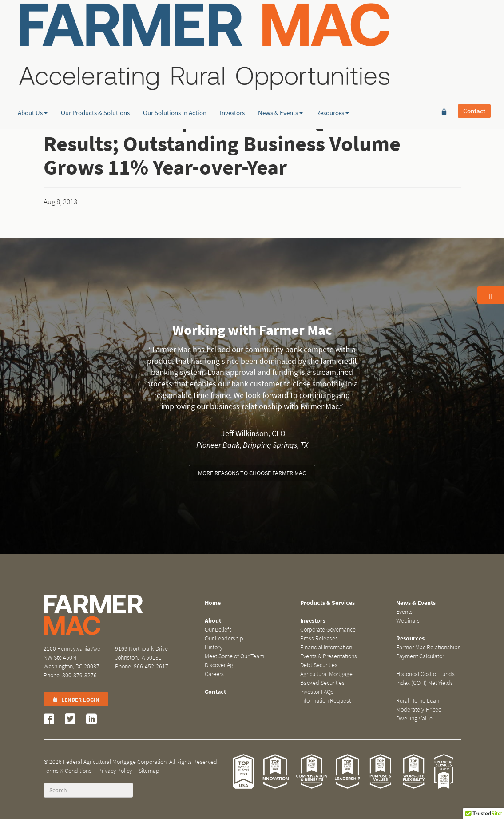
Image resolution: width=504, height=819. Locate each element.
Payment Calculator (420, 656)
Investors (232, 69)
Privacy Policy (115, 771)
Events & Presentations (329, 656)
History (214, 647)
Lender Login (76, 700)
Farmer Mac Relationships (428, 647)
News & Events (280, 69)
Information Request (325, 701)
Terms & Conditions (67, 771)
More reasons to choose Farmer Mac (252, 473)
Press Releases (319, 638)
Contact (474, 21)
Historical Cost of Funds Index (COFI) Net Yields (425, 678)
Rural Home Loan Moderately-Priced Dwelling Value (419, 710)
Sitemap (149, 771)
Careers (214, 674)
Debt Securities (319, 665)
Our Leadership (224, 638)
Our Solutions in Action (175, 69)
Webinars (408, 621)
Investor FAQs (317, 692)
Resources (333, 69)
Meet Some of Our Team (234, 656)
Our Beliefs (218, 630)
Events (404, 612)
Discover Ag (219, 665)
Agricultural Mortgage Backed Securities (326, 678)
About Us (33, 69)
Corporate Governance (328, 630)
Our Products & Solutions (95, 69)
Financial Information (326, 647)
